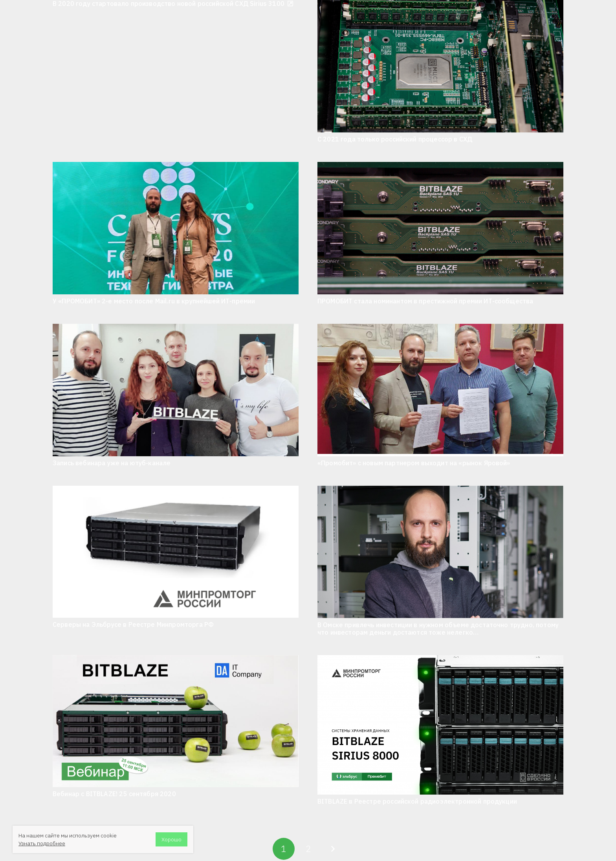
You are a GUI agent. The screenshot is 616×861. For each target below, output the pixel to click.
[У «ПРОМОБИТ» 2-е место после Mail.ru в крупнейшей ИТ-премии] (176, 228)
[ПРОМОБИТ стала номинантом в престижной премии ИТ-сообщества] (440, 228)
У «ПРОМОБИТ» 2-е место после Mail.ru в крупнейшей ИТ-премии (154, 301)
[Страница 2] (308, 849)
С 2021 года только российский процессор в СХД (395, 139)
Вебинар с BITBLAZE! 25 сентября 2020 (114, 794)
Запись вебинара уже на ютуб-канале (112, 463)
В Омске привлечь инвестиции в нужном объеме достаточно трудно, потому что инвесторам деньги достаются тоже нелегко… (438, 629)
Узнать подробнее (42, 843)
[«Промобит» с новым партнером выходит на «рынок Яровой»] (440, 390)
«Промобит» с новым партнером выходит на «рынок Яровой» (414, 463)
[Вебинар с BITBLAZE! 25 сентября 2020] (176, 721)
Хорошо (171, 839)
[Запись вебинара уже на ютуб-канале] (176, 390)
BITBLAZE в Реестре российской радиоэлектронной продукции (417, 801)
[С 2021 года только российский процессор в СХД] (440, 66)
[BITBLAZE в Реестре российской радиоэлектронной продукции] (440, 725)
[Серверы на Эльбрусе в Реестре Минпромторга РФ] (176, 552)
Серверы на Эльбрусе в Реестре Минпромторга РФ (133, 624)
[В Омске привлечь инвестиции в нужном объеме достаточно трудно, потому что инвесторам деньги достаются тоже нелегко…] (440, 552)
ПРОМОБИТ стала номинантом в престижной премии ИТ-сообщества (425, 301)
